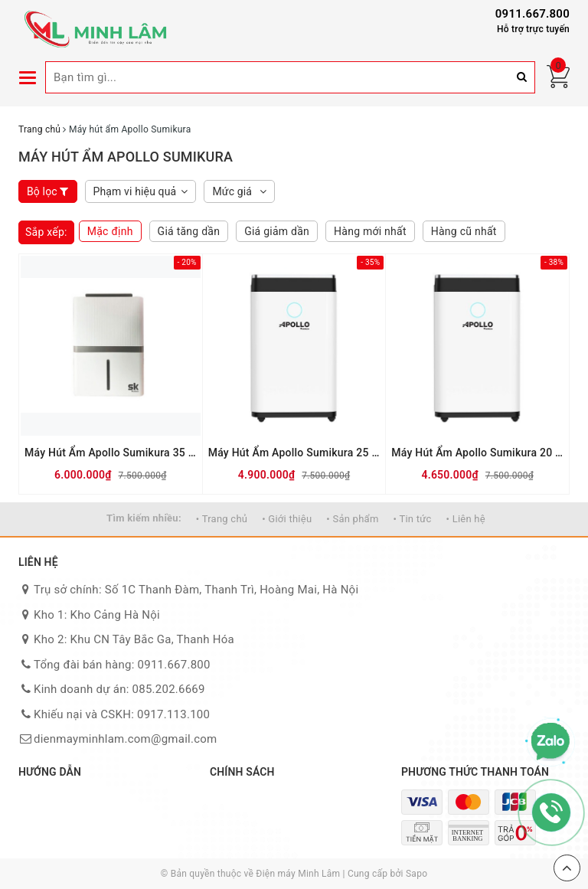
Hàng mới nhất (370, 231)
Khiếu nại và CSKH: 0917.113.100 (122, 714)
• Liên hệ (466, 519)
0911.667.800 (532, 14)
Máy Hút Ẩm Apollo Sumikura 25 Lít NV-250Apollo (294, 453)
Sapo (416, 874)
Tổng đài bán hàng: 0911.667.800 (122, 665)
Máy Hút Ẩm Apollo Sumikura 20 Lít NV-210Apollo (477, 453)
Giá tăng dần (189, 231)
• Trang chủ (222, 519)
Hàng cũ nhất (464, 231)
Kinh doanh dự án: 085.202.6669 (119, 689)
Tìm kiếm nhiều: (144, 518)
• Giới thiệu (287, 519)
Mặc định (110, 231)
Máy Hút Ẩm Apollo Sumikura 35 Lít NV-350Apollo (111, 453)
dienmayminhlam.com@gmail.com (126, 739)
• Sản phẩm (352, 519)
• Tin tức (413, 519)
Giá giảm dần (277, 231)
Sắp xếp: (46, 232)
